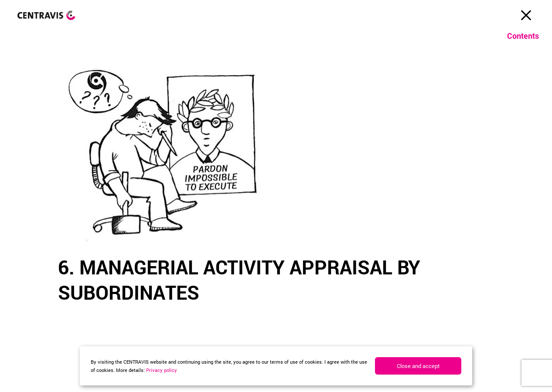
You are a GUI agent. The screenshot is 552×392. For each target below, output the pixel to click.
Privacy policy (162, 370)
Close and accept (418, 366)
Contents (523, 36)
